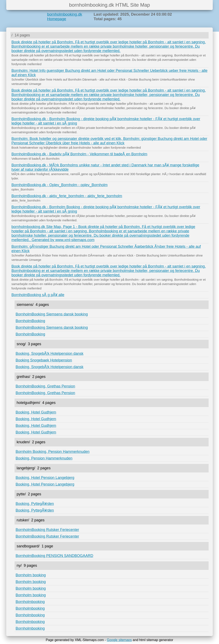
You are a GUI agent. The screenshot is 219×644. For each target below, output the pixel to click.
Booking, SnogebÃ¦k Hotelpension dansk (49, 354)
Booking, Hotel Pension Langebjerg (45, 478)
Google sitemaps (119, 640)
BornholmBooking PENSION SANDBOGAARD (54, 556)
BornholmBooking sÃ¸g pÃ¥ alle (38, 295)
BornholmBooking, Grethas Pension (45, 386)
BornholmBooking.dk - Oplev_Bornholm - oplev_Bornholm (59, 185)
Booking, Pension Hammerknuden (44, 458)
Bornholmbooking (30, 602)
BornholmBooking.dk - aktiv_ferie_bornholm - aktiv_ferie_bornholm (67, 196)
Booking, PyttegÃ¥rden (35, 504)
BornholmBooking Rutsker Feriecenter (47, 530)
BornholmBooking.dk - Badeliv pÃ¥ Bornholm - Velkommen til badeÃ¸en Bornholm (79, 154)
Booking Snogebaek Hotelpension (44, 360)
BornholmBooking (30, 321)
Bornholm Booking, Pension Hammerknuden (53, 452)
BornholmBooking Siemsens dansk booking (52, 314)
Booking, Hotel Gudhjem (36, 412)
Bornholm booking (31, 575)
